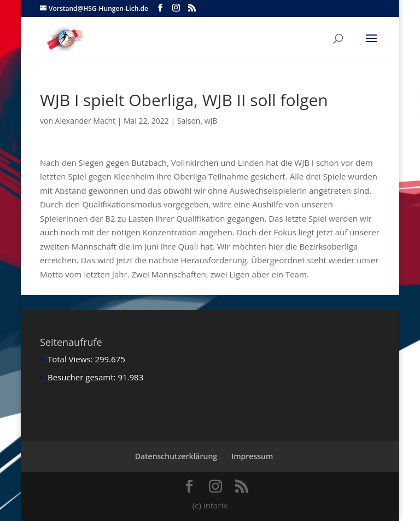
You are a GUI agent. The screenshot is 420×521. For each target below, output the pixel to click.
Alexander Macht (85, 121)
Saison (189, 121)
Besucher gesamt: (83, 377)
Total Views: (71, 359)
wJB (211, 121)
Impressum (252, 456)
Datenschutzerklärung (176, 456)
